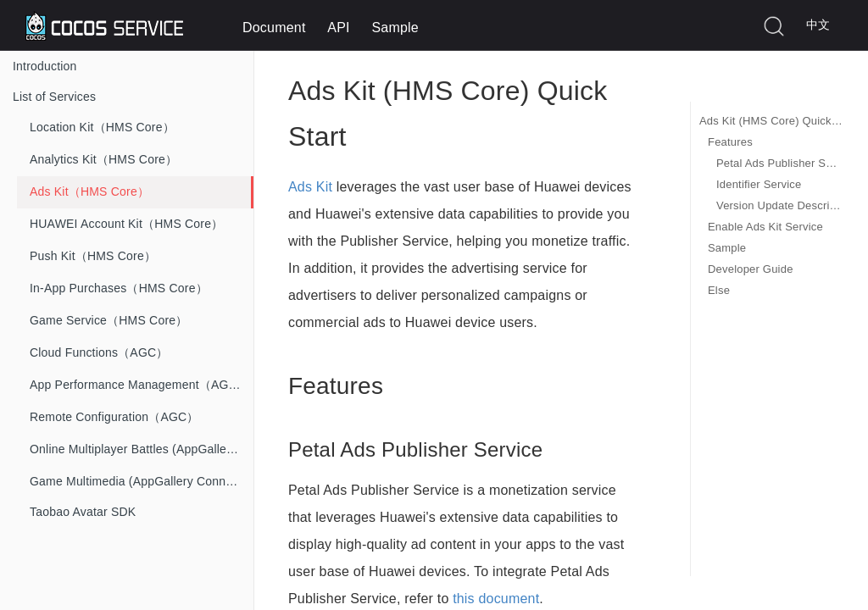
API (338, 28)
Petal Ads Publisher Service (779, 163)
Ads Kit (310, 187)
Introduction (45, 66)
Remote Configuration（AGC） (114, 417)
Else (719, 290)
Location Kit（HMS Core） (102, 127)
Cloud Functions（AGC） (99, 352)
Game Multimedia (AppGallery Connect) (138, 481)
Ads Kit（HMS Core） (89, 191)
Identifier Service (759, 184)
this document (496, 599)
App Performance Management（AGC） (139, 385)
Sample (395, 28)
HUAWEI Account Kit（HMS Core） (126, 224)
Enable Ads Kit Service (765, 227)
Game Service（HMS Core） (108, 320)
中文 (818, 25)
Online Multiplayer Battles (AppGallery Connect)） (142, 449)
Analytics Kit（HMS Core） (103, 159)
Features (730, 142)
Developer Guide (751, 269)
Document (274, 28)
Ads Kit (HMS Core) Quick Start (771, 121)
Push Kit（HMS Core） (93, 256)
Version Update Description (779, 205)
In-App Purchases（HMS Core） (119, 288)
